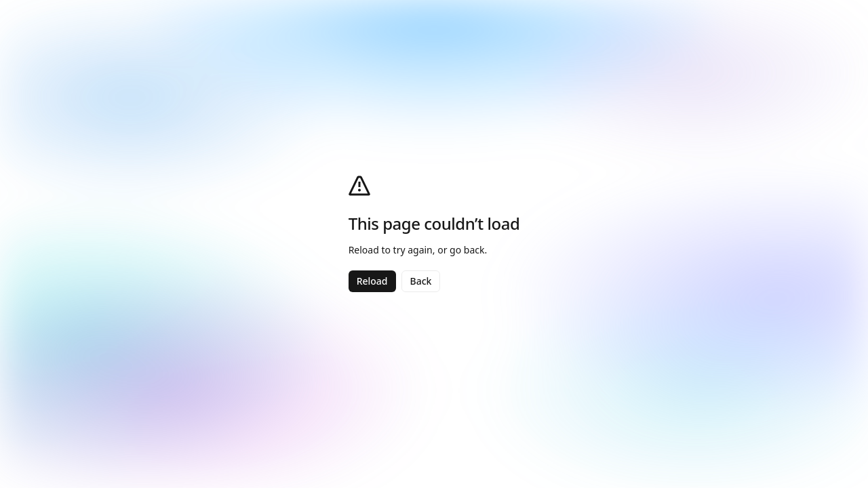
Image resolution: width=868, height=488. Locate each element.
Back (421, 281)
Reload (372, 281)
